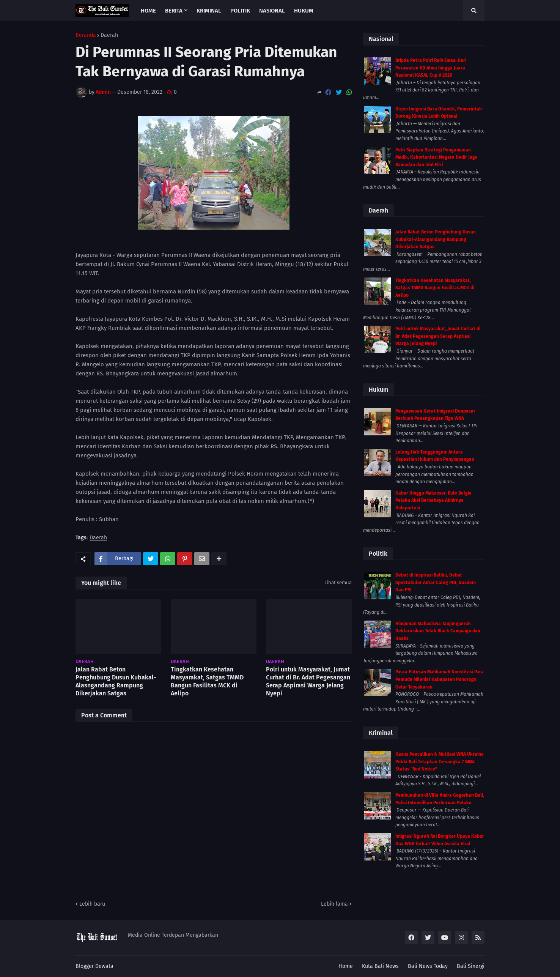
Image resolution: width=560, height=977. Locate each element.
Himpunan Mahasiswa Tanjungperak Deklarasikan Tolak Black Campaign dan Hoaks (438, 631)
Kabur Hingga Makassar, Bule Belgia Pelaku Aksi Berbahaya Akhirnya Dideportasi (433, 500)
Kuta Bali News (380, 966)
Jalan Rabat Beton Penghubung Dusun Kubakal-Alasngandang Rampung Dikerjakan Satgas (116, 681)
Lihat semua (338, 582)
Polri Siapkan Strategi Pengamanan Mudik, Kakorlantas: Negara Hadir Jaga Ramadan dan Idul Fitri (437, 157)
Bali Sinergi (471, 966)
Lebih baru (92, 904)
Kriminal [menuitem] (209, 11)
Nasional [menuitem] (272, 11)
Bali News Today (428, 966)
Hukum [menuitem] (304, 11)
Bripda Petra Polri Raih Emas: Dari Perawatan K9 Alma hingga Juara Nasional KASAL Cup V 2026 (431, 68)
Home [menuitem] (148, 11)
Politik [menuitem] (240, 11)
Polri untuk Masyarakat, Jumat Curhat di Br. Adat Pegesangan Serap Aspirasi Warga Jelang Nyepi (308, 681)
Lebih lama (334, 904)
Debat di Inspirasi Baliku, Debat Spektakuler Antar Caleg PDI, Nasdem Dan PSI (436, 582)
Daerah (109, 35)
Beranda (86, 35)
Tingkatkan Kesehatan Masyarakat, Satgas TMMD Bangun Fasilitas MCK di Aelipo (207, 681)
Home (346, 966)
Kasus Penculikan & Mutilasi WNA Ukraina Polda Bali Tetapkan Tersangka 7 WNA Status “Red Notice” (440, 762)
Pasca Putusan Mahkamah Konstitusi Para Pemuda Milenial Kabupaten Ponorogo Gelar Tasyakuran (440, 679)
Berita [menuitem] (174, 11)
